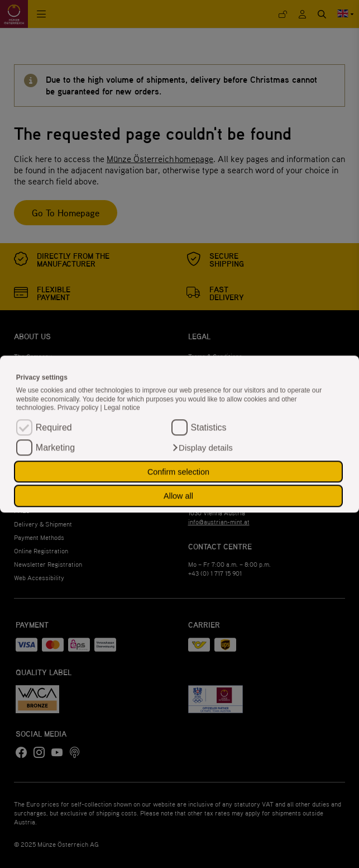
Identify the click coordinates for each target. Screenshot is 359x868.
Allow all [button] (178, 496)
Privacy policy (79, 408)
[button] (202, 448)
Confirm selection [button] (178, 472)
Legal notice (122, 408)
